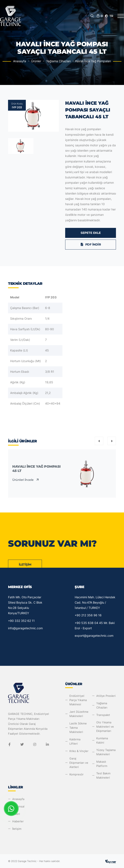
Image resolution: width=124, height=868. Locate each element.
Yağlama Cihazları (58, 61)
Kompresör (76, 774)
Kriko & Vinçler (79, 751)
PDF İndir (91, 244)
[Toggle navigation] (121, 16)
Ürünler (36, 61)
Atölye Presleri (106, 696)
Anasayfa (20, 61)
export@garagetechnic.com (94, 636)
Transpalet (103, 715)
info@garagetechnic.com (25, 628)
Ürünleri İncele (26, 480)
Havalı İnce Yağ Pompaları (93, 61)
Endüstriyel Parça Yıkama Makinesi (78, 700)
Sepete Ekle (91, 233)
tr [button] (109, 16)
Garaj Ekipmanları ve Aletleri (79, 763)
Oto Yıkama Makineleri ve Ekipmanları (105, 727)
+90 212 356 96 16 (88, 615)
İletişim (25, 565)
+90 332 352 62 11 (21, 621)
